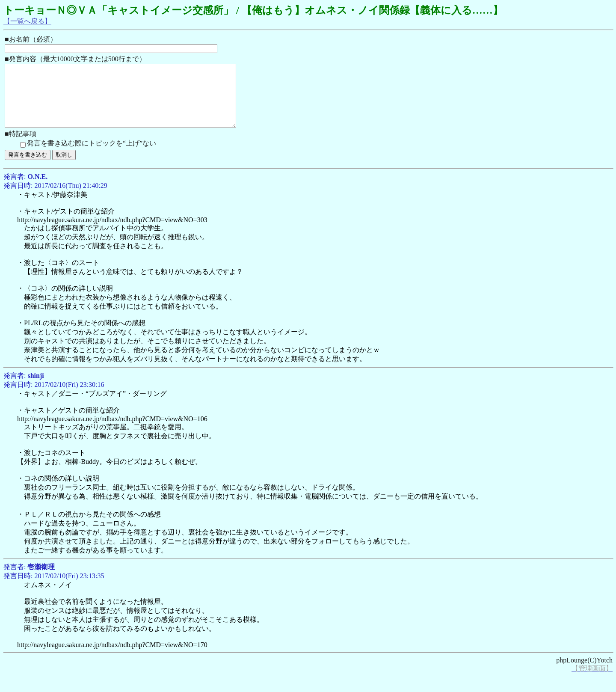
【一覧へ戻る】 (27, 21)
